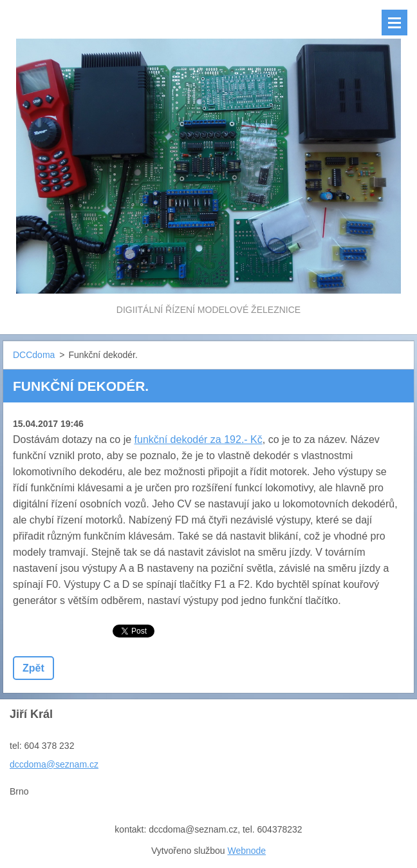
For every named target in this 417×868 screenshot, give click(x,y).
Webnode (246, 851)
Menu (394, 23)
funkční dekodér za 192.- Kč (199, 439)
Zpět (33, 668)
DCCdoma (34, 355)
